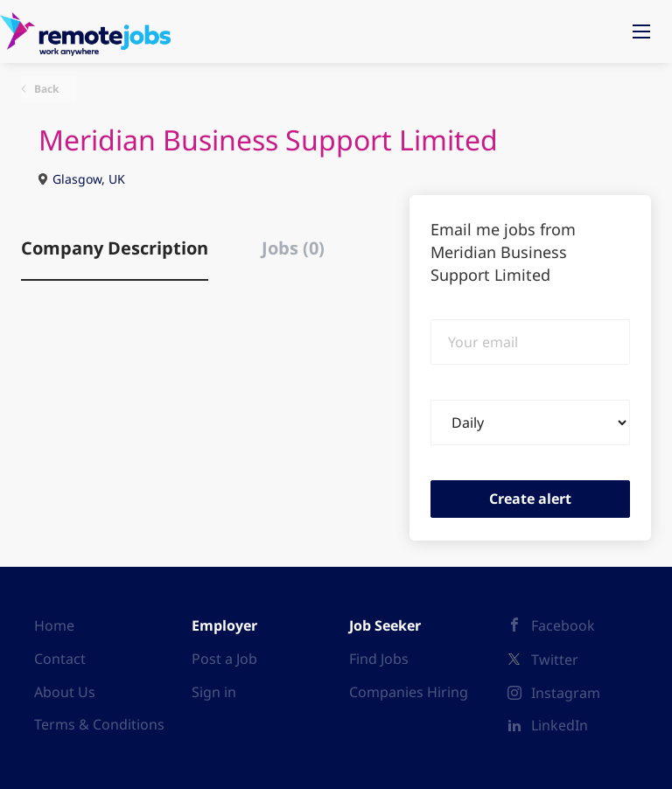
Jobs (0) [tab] (293, 248)
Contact (60, 659)
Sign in (214, 692)
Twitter (555, 660)
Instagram (566, 693)
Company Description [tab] (115, 248)
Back (45, 89)
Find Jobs (379, 659)
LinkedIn (560, 725)
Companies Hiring (409, 692)
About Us (65, 692)
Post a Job (224, 659)
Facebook (563, 625)
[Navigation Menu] (641, 31)
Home (54, 625)
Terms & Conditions (99, 724)
